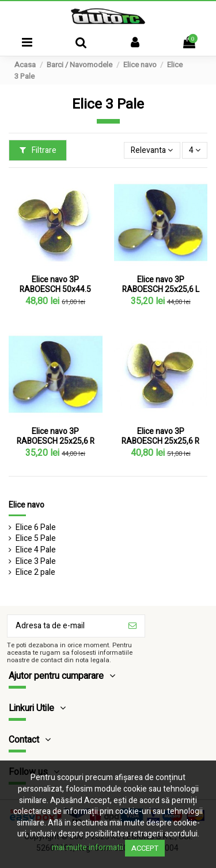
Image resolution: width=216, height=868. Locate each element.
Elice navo (26, 505)
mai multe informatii (88, 848)
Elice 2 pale (35, 573)
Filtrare (38, 150)
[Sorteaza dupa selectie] (152, 150)
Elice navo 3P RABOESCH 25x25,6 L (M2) (161, 289)
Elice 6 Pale (36, 528)
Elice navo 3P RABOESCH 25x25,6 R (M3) (56, 441)
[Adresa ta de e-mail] (64, 626)
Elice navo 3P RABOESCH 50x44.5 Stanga (55, 289)
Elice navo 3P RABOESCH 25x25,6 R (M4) (160, 441)
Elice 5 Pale (36, 539)
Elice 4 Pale (36, 550)
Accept (145, 848)
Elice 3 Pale (36, 562)
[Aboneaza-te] (132, 626)
